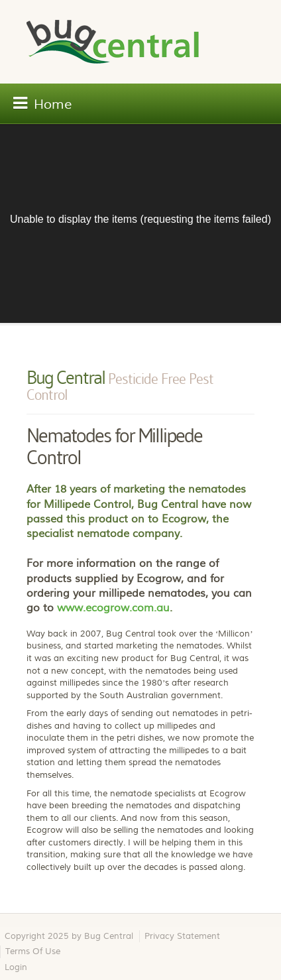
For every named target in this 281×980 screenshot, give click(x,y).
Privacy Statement (182, 936)
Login (16, 967)
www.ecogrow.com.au (113, 608)
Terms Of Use (33, 951)
